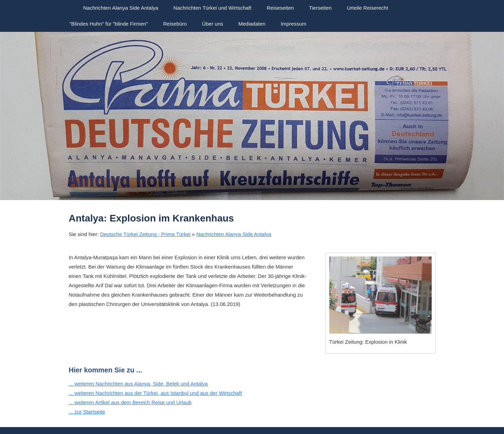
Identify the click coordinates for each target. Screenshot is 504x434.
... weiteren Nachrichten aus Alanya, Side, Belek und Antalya (138, 384)
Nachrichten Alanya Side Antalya (234, 234)
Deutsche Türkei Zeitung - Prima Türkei (145, 234)
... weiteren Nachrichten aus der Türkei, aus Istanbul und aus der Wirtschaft (155, 393)
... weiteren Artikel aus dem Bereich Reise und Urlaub (130, 402)
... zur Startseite (87, 412)
